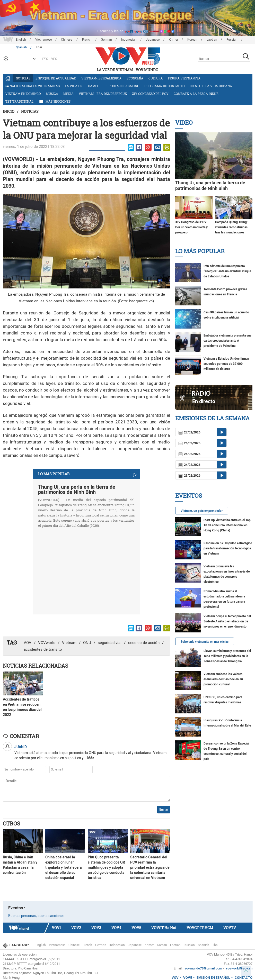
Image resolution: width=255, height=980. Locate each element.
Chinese (67, 40)
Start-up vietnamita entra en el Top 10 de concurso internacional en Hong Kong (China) (227, 525)
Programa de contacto (164, 86)
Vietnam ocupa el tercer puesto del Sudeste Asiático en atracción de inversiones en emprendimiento (227, 621)
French (87, 40)
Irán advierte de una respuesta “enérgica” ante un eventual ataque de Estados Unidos (227, 271)
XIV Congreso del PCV (150, 94)
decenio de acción (144, 643)
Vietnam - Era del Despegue (103, 94)
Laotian (212, 40)
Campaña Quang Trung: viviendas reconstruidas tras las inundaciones (231, 227)
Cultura (156, 78)
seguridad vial (110, 643)
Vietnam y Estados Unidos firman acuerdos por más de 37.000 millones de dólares (226, 364)
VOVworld (47, 643)
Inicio (9, 111)
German (106, 40)
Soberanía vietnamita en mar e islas (205, 642)
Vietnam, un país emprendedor (202, 511)
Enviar (164, 809)
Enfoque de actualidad (56, 78)
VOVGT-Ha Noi (164, 928)
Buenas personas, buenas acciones (36, 916)
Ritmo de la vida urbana (211, 86)
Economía (135, 78)
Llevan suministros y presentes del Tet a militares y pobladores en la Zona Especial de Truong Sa (227, 656)
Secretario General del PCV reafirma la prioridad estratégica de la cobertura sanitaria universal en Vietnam (150, 867)
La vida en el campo (82, 86)
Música (52, 94)
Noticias (23, 78)
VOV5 (136, 928)
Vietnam (69, 643)
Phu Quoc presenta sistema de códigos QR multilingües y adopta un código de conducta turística (106, 867)
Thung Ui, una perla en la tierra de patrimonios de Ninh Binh (77, 489)
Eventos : (17, 908)
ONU (87, 643)
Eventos (189, 496)
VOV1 (56, 928)
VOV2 (76, 928)
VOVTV (230, 928)
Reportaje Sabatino (122, 86)
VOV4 (116, 928)
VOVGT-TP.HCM (200, 928)
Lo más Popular (200, 251)
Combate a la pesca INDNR (196, 94)
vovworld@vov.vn (239, 968)
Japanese (153, 40)
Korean (192, 40)
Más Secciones (55, 102)
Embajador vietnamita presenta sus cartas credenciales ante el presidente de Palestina (227, 341)
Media (68, 94)
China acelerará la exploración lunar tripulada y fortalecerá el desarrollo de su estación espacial (64, 867)
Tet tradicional (19, 101)
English (21, 40)
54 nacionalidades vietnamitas (33, 86)
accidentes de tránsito (43, 649)
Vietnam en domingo (23, 94)
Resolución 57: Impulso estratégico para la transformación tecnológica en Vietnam (228, 548)
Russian (232, 40)
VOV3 (96, 928)
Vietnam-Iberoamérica (101, 78)
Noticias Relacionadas (36, 666)
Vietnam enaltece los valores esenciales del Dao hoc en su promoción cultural (223, 679)
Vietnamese (43, 40)
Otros (11, 823)
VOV (28, 643)
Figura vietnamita (184, 78)
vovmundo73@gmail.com (203, 968)
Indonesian (129, 40)
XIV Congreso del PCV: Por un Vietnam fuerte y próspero (191, 227)
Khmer (173, 40)
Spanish (204, 945)
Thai (215, 945)
